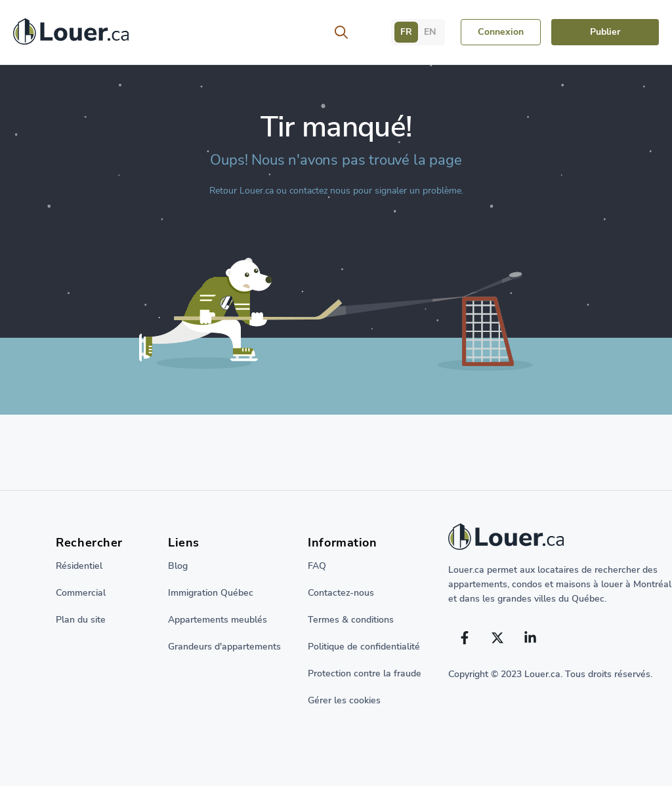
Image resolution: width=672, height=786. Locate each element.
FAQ (317, 566)
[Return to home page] (560, 540)
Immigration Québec (211, 593)
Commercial (81, 593)
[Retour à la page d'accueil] (71, 35)
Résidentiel (79, 566)
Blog (178, 566)
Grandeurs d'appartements (224, 647)
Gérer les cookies (344, 700)
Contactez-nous (341, 593)
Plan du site (81, 620)
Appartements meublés (218, 620)
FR (406, 32)
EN (430, 32)
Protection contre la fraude (365, 673)
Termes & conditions (351, 620)
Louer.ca (257, 191)
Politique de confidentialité (364, 647)
